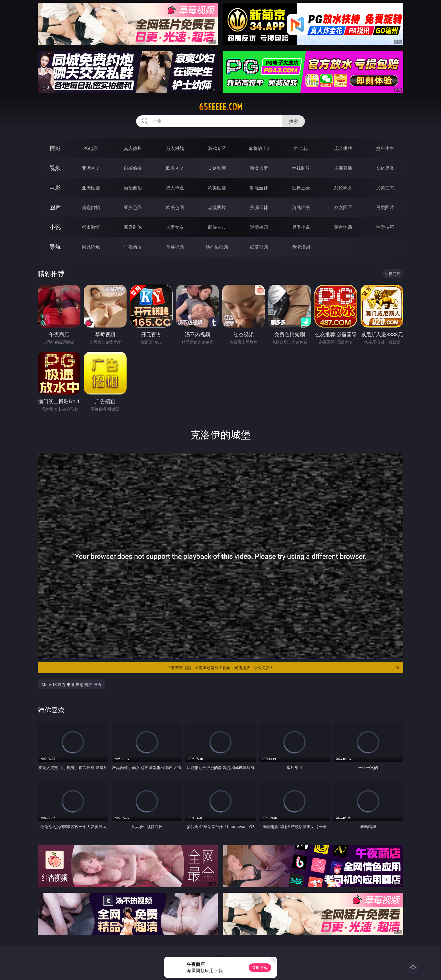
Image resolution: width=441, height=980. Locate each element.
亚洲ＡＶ (91, 168)
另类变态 (385, 188)
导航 (55, 247)
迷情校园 (259, 227)
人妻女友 (175, 227)
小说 (55, 227)
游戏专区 (217, 148)
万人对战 (175, 148)
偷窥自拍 (91, 207)
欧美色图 (175, 207)
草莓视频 (175, 247)
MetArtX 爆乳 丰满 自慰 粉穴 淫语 (71, 684)
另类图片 (385, 207)
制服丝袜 (259, 188)
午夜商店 (133, 247)
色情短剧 (301, 247)
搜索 (294, 121)
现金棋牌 (343, 148)
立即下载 (260, 967)
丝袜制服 (301, 168)
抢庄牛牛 (385, 148)
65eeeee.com (221, 107)
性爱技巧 (385, 227)
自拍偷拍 (133, 168)
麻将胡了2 (259, 148)
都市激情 (91, 227)
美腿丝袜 (259, 207)
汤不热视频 (217, 247)
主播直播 (343, 168)
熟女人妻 (259, 168)
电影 (55, 188)
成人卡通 (175, 188)
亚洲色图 (133, 207)
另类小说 (301, 227)
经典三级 (301, 188)
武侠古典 (217, 227)
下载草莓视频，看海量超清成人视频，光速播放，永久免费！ (284, 668)
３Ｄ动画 (217, 168)
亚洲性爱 (91, 188)
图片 (55, 207)
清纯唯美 (301, 207)
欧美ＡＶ (175, 168)
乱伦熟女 (343, 188)
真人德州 (133, 148)
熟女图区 (343, 207)
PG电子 (91, 148)
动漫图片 (217, 207)
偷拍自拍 (133, 188)
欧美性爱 (217, 188)
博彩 (55, 148)
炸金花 (301, 148)
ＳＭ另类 (385, 168)
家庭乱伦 (133, 227)
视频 (55, 168)
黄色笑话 (343, 227)
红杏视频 (259, 247)
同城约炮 (91, 247)
